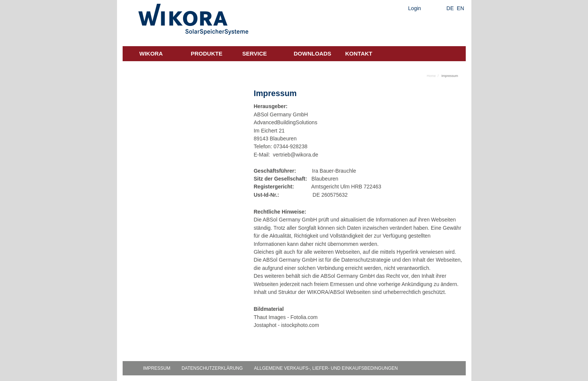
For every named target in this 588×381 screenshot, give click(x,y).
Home (431, 76)
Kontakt (359, 53)
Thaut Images (270, 317)
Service (255, 53)
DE (450, 8)
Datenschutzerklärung (212, 368)
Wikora (151, 53)
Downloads (312, 53)
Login (414, 8)
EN (460, 8)
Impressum (157, 368)
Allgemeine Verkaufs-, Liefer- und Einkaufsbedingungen (326, 368)
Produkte (207, 53)
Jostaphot (265, 325)
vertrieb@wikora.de (296, 155)
